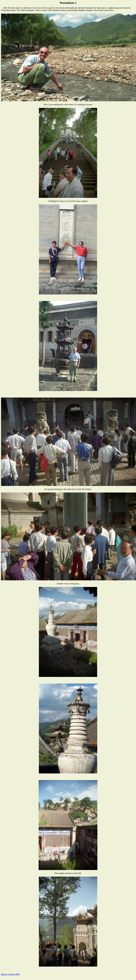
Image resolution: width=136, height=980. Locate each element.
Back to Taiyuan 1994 (10, 974)
